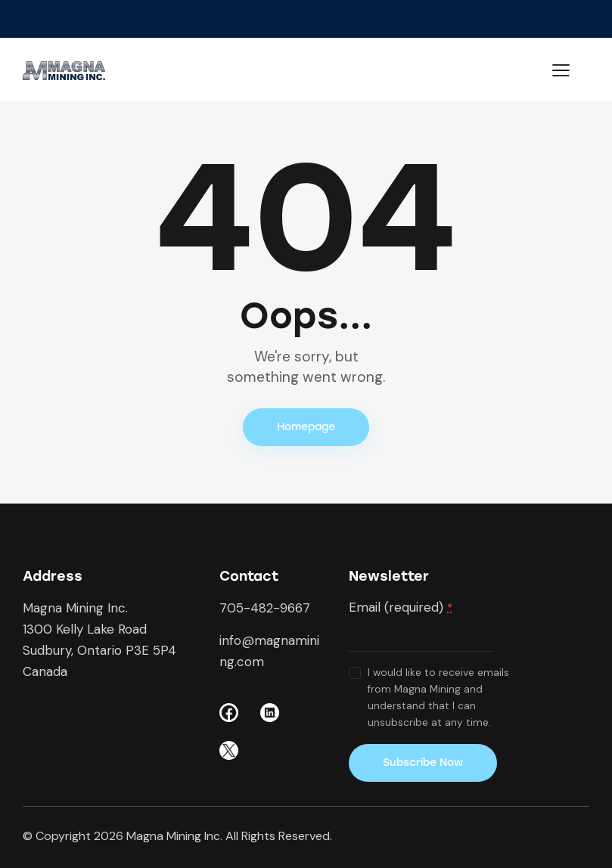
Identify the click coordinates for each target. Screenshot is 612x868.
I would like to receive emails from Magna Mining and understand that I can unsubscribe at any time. (438, 697)
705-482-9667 (265, 608)
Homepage (306, 427)
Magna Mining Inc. (174, 836)
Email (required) (401, 607)
